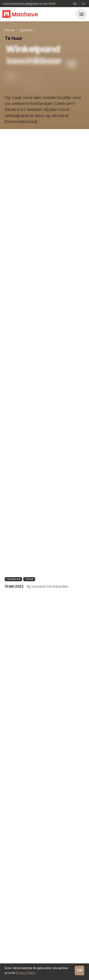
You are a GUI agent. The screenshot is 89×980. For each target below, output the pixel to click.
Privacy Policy (26, 973)
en (84, 4)
